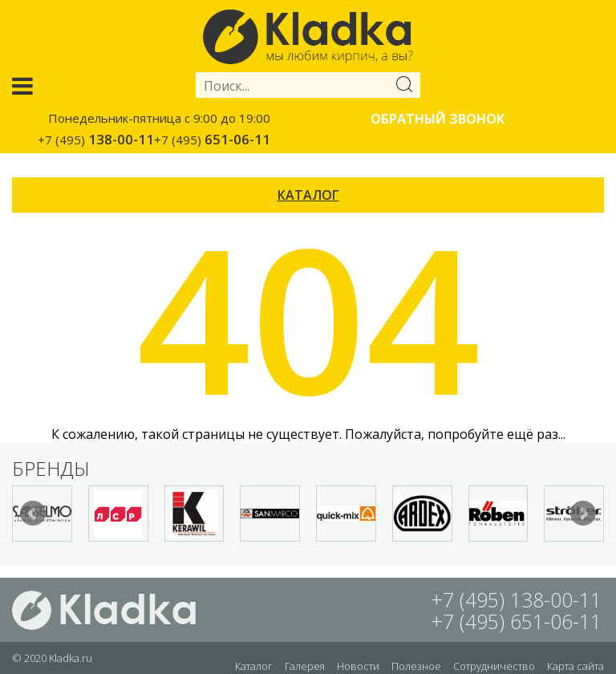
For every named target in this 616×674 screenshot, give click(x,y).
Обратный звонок (438, 119)
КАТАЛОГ (308, 195)
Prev (33, 514)
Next (583, 514)
